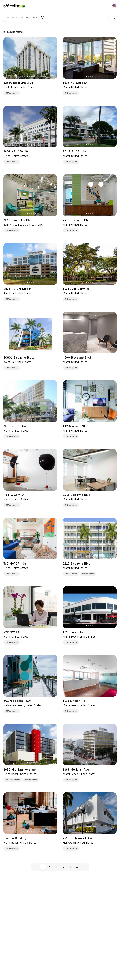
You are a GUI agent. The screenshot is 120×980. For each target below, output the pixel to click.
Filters (113, 18)
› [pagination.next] (84, 867)
